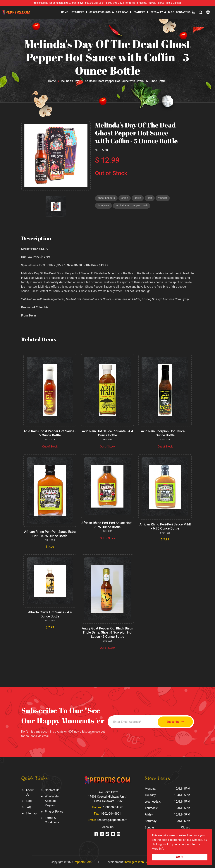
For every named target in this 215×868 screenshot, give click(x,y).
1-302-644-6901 (111, 813)
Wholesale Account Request (52, 800)
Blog (171, 12)
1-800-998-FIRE (113, 806)
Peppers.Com (83, 861)
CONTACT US (183, 12)
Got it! (180, 857)
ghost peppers (107, 198)
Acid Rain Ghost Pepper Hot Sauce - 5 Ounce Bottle (50, 433)
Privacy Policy (54, 811)
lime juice (104, 206)
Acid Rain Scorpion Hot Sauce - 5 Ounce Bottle (165, 433)
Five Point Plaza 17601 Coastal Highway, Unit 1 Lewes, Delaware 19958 (108, 796)
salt (151, 198)
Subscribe (173, 721)
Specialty (157, 12)
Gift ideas (122, 12)
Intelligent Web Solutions (141, 861)
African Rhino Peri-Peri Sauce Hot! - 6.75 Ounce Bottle (107, 525)
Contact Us (52, 789)
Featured (139, 12)
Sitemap (31, 812)
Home (64, 12)
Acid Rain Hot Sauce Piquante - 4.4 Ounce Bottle (107, 433)
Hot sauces (77, 12)
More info (158, 849)
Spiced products (100, 12)
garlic (139, 198)
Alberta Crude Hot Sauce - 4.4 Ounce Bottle (50, 614)
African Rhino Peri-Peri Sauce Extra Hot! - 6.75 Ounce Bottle (50, 533)
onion (125, 198)
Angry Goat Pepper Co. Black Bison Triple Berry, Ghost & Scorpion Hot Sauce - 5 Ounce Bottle (107, 632)
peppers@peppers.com (112, 819)
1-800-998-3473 (115, 3)
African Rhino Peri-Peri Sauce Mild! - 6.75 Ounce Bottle (165, 526)
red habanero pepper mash (132, 206)
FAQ (29, 806)
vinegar (164, 198)
